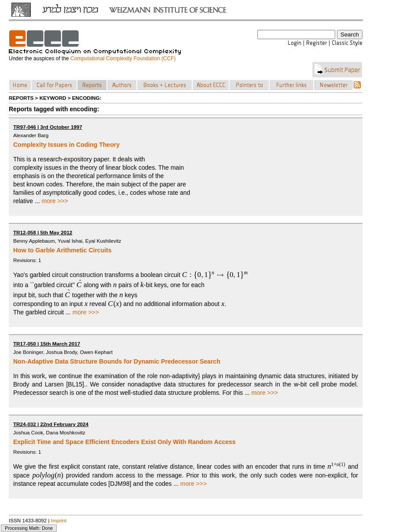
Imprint (59, 520)
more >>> (55, 201)
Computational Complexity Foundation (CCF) (123, 58)
